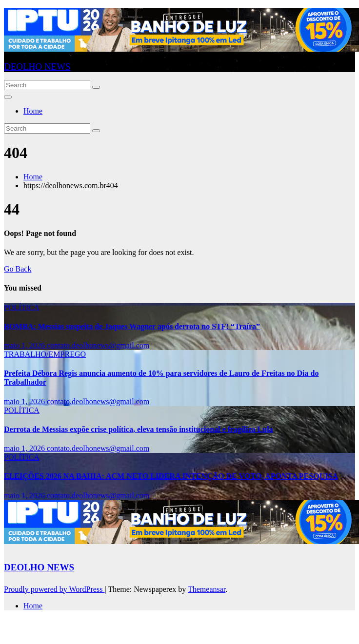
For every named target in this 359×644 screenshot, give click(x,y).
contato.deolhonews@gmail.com (98, 345)
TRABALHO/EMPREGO (45, 354)
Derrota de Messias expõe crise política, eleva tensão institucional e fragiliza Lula (139, 429)
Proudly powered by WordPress (54, 589)
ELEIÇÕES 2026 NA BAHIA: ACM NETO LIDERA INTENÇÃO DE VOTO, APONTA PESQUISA (171, 476)
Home (33, 111)
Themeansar (207, 589)
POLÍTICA (22, 307)
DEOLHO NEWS (37, 67)
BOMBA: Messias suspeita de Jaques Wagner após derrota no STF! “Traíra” (132, 326)
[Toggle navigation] (8, 97)
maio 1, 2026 (25, 345)
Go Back (18, 269)
